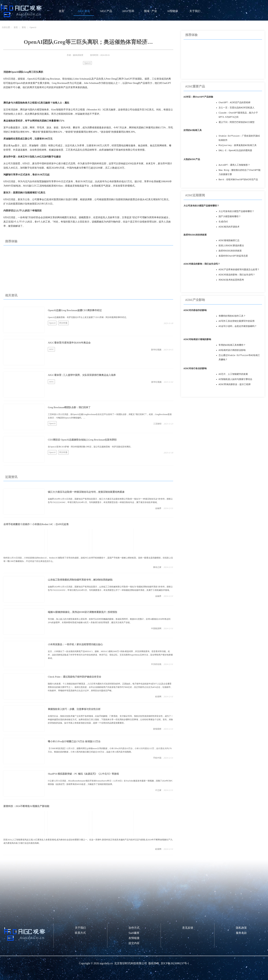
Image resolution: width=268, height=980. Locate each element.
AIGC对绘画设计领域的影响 (197, 339)
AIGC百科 (128, 11)
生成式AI (223, 222)
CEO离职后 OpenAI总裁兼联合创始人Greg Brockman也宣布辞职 (82, 440)
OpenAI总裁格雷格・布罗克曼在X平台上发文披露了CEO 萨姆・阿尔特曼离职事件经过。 (88, 317)
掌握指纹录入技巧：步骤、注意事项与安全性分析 (74, 709)
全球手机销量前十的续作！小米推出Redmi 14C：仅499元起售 (36, 524)
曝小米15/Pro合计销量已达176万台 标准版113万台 (74, 742)
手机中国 (157, 758)
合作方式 (134, 928)
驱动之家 (157, 567)
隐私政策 (241, 928)
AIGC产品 (106, 11)
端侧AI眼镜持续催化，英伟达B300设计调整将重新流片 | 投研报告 (83, 612)
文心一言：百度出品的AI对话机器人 (237, 108)
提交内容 (134, 943)
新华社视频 (156, 350)
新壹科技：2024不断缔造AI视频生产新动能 (26, 806)
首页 (62, 11)
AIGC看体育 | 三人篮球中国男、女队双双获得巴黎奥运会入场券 (82, 375)
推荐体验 (11, 241)
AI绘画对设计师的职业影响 (232, 350)
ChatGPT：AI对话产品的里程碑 (234, 103)
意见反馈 (188, 928)
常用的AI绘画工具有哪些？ (232, 345)
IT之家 (158, 790)
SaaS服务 (134, 933)
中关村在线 (156, 664)
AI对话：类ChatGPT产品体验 (198, 97)
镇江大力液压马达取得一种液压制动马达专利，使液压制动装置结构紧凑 (86, 492)
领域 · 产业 (150, 11)
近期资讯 (11, 477)
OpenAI (33, 27)
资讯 (24, 27)
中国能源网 (156, 628)
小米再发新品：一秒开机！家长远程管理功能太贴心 (75, 644)
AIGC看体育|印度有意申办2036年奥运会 (69, 343)
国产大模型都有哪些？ (230, 217)
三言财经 (157, 424)
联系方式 (80, 933)
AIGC (51, 349)
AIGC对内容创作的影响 (195, 310)
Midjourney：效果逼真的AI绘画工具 (238, 145)
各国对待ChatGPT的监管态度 (233, 256)
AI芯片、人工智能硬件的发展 (233, 374)
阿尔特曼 (63, 323)
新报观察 (157, 729)
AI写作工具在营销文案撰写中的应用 (237, 321)
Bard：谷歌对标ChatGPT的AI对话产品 (238, 180)
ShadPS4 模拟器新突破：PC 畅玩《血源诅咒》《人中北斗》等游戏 (83, 774)
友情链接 (134, 938)
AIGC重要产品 (195, 87)
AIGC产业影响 (195, 300)
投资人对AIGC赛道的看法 (231, 246)
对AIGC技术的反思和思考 (231, 280)
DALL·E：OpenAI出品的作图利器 (235, 151)
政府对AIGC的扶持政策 (195, 235)
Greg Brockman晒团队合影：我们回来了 (69, 407)
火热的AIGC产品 (192, 159)
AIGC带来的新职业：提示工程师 (235, 384)
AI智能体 (173, 11)
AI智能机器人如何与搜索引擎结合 (235, 379)
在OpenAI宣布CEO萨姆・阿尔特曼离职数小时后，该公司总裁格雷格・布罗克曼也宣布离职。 (90, 447)
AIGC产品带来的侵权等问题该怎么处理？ (239, 270)
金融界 (158, 508)
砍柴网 (158, 697)
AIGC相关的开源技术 (229, 227)
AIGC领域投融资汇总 (229, 241)
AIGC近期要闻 (195, 195)
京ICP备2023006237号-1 (175, 963)
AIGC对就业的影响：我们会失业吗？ (202, 264)
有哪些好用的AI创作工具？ (232, 316)
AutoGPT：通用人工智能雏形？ (234, 165)
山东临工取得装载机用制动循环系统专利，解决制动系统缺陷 (80, 580)
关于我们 (195, 11)
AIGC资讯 (84, 11)
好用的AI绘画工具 (193, 130)
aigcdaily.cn (106, 963)
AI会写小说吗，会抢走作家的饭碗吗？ (238, 326)
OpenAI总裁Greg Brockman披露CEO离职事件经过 (75, 310)
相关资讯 (11, 295)
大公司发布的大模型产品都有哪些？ (201, 206)
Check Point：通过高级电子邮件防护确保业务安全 (75, 677)
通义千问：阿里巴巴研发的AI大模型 (237, 122)
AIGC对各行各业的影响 (195, 369)
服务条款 (241, 933)
